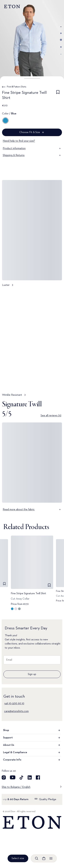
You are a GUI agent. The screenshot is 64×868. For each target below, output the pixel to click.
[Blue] (5, 121)
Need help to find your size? (19, 141)
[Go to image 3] (61, 40)
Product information (32, 148)
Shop (32, 730)
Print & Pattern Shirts (16, 87)
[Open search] (37, 858)
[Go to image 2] (61, 33)
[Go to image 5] (61, 54)
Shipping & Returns (32, 155)
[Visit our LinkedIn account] (30, 777)
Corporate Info (32, 760)
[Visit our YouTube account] (13, 777)
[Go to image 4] (61, 47)
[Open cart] (44, 858)
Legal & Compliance (32, 752)
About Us (32, 745)
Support (32, 738)
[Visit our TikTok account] (22, 777)
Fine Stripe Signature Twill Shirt (28, 594)
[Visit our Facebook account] (38, 777)
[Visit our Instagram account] (4, 777)
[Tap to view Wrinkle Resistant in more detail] (32, 345)
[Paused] (56, 383)
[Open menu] (51, 858)
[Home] (32, 822)
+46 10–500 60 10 (14, 703)
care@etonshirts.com (16, 711)
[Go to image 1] (61, 27)
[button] (32, 79)
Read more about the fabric (32, 510)
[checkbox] (58, 96)
